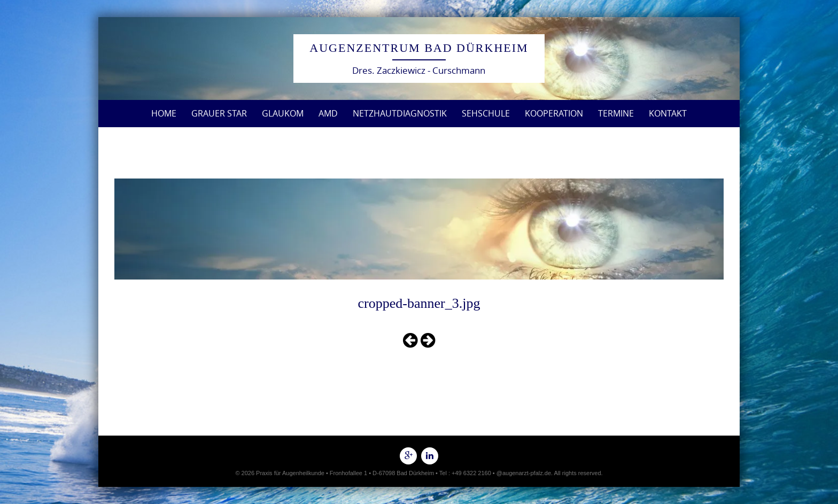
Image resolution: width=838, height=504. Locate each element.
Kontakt (668, 113)
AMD (328, 113)
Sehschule (486, 113)
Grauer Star (219, 113)
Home (164, 113)
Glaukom (283, 113)
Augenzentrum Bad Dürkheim (419, 48)
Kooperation (554, 113)
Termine (616, 113)
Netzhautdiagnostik (400, 113)
